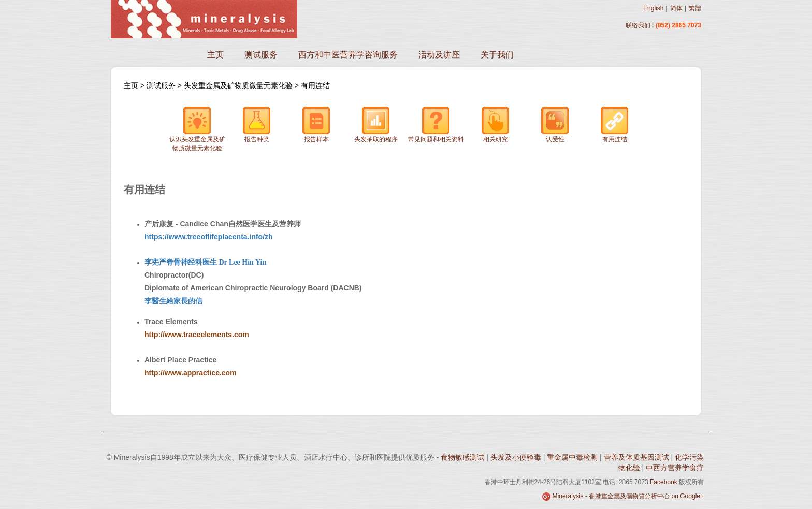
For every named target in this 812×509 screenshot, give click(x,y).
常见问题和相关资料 (436, 125)
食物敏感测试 (463, 457)
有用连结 (315, 85)
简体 (676, 8)
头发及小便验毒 (517, 457)
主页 (215, 55)
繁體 (695, 8)
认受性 (555, 125)
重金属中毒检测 (573, 457)
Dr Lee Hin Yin (242, 262)
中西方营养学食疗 (675, 468)
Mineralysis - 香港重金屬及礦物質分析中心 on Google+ (628, 496)
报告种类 (257, 125)
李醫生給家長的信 (173, 301)
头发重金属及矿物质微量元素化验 (239, 85)
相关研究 (496, 125)
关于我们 (497, 55)
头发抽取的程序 (376, 125)
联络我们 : (640, 25)
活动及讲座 (439, 55)
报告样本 (316, 125)
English (653, 8)
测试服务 (261, 55)
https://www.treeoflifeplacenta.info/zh (209, 237)
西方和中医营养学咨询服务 (348, 55)
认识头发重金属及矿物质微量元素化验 (197, 129)
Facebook (664, 482)
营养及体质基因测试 (637, 457)
